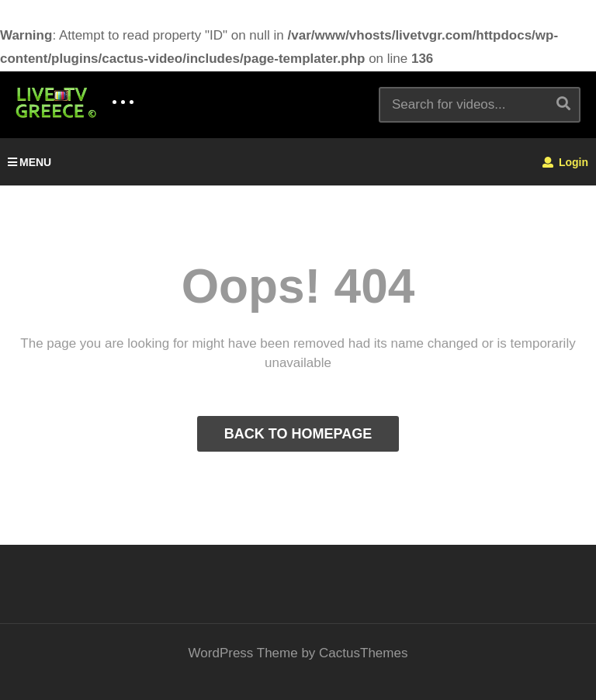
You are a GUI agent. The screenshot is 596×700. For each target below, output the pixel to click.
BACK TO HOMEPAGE (298, 434)
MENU (29, 162)
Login (565, 162)
